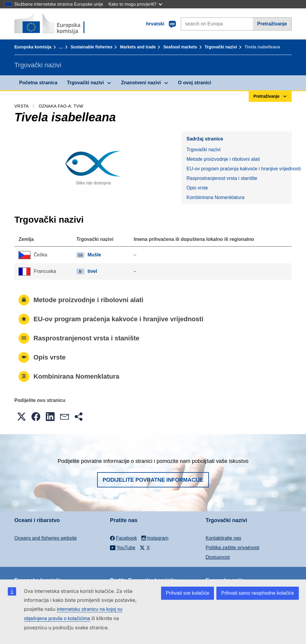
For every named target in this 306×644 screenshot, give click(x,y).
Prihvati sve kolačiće (188, 593)
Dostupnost (218, 557)
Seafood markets (180, 47)
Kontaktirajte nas (223, 538)
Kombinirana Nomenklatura (215, 197)
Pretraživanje (272, 24)
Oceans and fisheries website (46, 538)
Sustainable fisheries (91, 47)
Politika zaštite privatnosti (232, 548)
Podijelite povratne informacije (153, 480)
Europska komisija (33, 47)
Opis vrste (197, 188)
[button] (22, 417)
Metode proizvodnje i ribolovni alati (223, 159)
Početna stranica (38, 83)
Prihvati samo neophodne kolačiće (258, 593)
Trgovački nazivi (221, 47)
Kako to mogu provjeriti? (135, 4)
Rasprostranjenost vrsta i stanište (222, 178)
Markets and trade (138, 47)
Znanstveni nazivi (141, 83)
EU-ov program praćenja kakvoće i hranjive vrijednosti (239, 169)
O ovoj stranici (195, 83)
